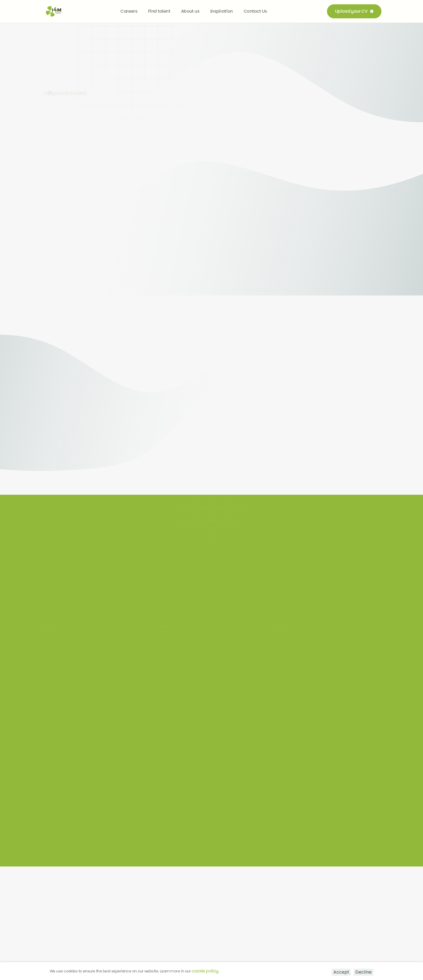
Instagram (161, 912)
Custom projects (116, 929)
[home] (54, 11)
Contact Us (255, 11)
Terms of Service (108, 958)
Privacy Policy (52, 958)
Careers (129, 11)
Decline (364, 972)
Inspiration (221, 11)
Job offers (110, 912)
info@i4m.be (214, 912)
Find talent (159, 11)
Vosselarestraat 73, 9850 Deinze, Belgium (293, 907)
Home (105, 904)
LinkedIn (158, 904)
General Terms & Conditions (175, 958)
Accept (341, 972)
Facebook (160, 921)
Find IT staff (111, 921)
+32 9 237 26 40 (216, 904)
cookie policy (205, 971)
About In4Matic (115, 938)
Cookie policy (242, 958)
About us (190, 11)
